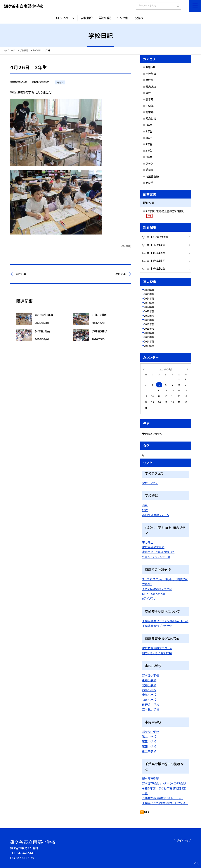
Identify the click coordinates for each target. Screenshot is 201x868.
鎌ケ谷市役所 (150, 778)
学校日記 (105, 18)
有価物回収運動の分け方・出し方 (162, 798)
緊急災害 (151, 118)
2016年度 (149, 333)
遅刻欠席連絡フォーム (155, 515)
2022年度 (149, 307)
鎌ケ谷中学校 (150, 732)
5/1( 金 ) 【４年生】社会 (153, 253)
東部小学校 (149, 680)
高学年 (149, 112)
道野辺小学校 (151, 705)
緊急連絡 (151, 87)
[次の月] (187, 369)
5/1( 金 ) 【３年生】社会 (153, 268)
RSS (147, 812)
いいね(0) (126, 246)
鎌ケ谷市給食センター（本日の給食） (164, 783)
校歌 (145, 510)
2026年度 (149, 290)
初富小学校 (149, 700)
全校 (148, 93)
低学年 (149, 99)
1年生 (149, 125)
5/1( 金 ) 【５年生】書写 (153, 261)
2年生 (149, 131)
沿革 (145, 505)
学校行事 (151, 74)
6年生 (149, 157)
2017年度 (149, 329)
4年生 (149, 144)
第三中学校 (149, 741)
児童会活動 (152, 176)
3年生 (149, 138)
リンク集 (123, 18)
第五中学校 (149, 751)
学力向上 (148, 542)
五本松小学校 (151, 709)
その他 (149, 183)
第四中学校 (149, 746)
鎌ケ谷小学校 (150, 675)
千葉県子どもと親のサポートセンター (165, 803)
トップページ (66, 18)
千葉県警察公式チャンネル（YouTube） (165, 621)
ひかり (149, 163)
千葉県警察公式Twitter (157, 626)
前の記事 (21, 274)
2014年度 (149, 341)
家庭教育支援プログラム (157, 648)
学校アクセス (150, 483)
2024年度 (149, 298)
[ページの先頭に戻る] (197, 864)
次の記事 (121, 274)
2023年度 (149, 303)
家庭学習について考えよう (158, 552)
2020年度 (149, 316)
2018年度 (149, 324)
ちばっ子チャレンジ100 (156, 557)
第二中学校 (149, 737)
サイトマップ (184, 840)
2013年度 (149, 346)
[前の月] (144, 369)
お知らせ (150, 67)
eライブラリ (149, 598)
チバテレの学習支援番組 (157, 589)
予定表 (139, 18)
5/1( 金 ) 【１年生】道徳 (153, 245)
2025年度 (149, 294)
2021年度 (149, 311)
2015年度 (149, 337)
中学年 (149, 106)
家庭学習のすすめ (153, 547)
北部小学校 (149, 685)
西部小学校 (149, 690)
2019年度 (149, 320)
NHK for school (153, 594)
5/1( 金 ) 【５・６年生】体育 (155, 237)
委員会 (149, 170)
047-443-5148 (26, 853)
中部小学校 (149, 695)
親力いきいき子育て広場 (157, 653)
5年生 (149, 151)
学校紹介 (87, 18)
